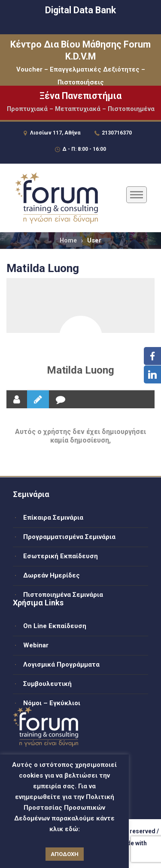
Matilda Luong (80, 370)
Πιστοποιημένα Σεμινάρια (63, 595)
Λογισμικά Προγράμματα (61, 664)
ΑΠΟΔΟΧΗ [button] (65, 854)
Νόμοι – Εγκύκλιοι (52, 703)
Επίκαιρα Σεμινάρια (53, 518)
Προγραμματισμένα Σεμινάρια (69, 537)
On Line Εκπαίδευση (55, 626)
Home (68, 240)
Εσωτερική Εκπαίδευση (61, 556)
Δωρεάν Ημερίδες (52, 575)
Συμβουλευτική (47, 684)
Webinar (36, 645)
